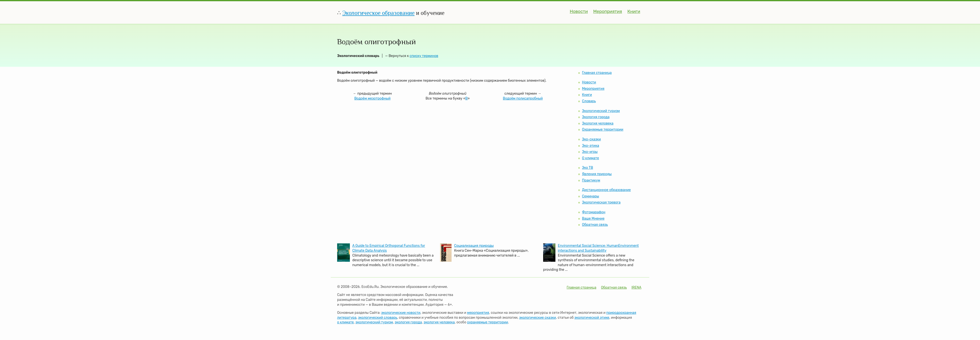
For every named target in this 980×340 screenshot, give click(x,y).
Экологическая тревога (601, 202)
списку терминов (424, 56)
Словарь (589, 101)
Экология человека (598, 123)
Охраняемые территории (603, 130)
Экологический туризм (601, 111)
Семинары (590, 196)
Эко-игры (590, 152)
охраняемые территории (487, 322)
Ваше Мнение (593, 219)
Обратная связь (595, 225)
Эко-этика (590, 146)
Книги (634, 11)
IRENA (636, 288)
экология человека (439, 322)
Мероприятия (608, 11)
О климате (590, 158)
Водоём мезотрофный (372, 98)
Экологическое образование (378, 13)
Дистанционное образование (606, 190)
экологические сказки (538, 318)
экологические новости (401, 313)
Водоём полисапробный (523, 98)
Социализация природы (474, 246)
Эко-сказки (591, 139)
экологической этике (592, 318)
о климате (345, 322)
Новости (579, 11)
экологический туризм (374, 322)
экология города (408, 322)
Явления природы (597, 174)
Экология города (596, 117)
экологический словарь (378, 318)
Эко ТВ (587, 168)
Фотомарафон (594, 212)
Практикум (591, 180)
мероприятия (478, 313)
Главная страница (597, 73)
